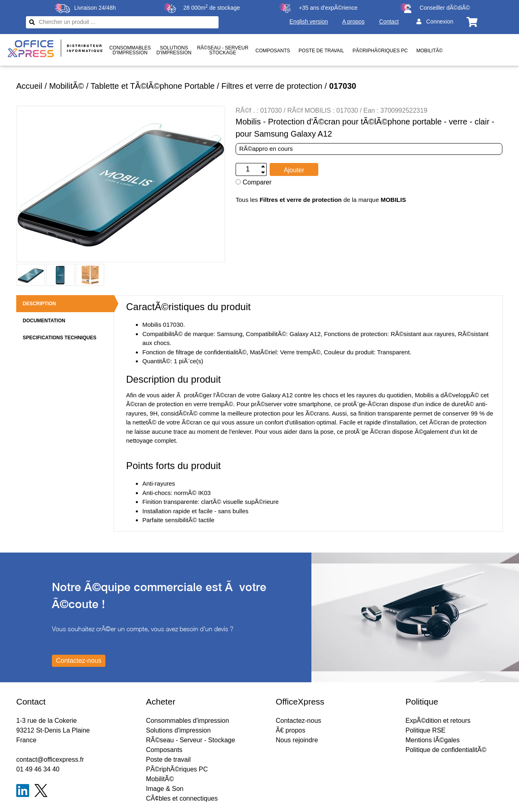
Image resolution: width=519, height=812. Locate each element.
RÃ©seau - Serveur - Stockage (191, 740)
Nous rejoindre (297, 740)
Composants (273, 51)
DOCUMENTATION (44, 321)
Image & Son (165, 789)
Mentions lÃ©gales (433, 740)
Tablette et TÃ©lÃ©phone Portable (152, 86)
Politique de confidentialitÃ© (446, 750)
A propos (353, 21)
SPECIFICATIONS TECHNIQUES (60, 338)
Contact (389, 21)
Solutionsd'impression (174, 50)
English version (309, 21)
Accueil (29, 86)
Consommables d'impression (188, 721)
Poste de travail (321, 51)
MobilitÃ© (430, 51)
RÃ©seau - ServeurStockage (223, 50)
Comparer (254, 182)
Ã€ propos (291, 730)
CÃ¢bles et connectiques (182, 798)
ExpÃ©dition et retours (438, 721)
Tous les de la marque (321, 200)
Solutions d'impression (178, 730)
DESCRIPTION (39, 304)
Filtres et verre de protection (272, 86)
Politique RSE (426, 730)
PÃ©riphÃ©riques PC (380, 51)
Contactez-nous (298, 721)
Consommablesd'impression (130, 50)
